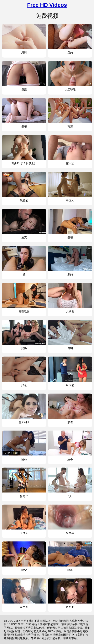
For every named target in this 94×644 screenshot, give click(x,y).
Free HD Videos (47, 5)
